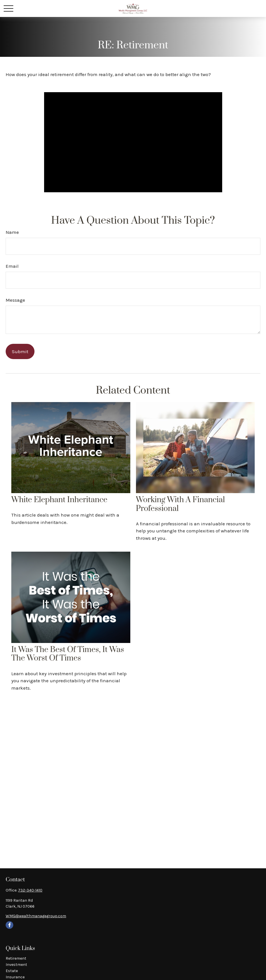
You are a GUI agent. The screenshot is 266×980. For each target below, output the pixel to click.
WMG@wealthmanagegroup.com (36, 916)
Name (12, 232)
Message (15, 300)
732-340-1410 (30, 890)
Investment (16, 965)
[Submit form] (20, 351)
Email (12, 266)
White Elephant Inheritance (59, 500)
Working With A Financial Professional (180, 504)
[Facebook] (9, 925)
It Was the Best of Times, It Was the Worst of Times (68, 654)
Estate (12, 971)
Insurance (15, 977)
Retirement (16, 958)
